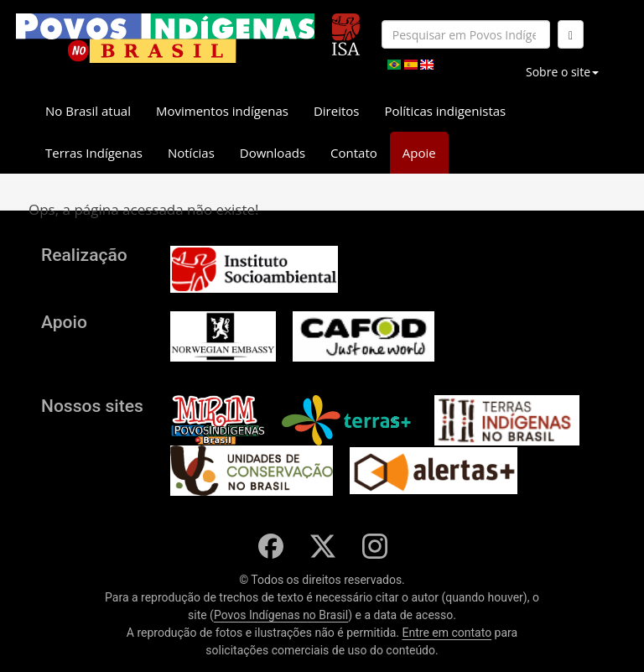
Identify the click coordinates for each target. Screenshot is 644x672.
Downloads (273, 153)
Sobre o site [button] (562, 72)
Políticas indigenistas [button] (445, 111)
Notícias (191, 153)
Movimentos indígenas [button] (222, 111)
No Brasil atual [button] (88, 111)
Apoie (419, 153)
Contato (354, 153)
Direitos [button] (337, 111)
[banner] (165, 38)
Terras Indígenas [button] (94, 153)
